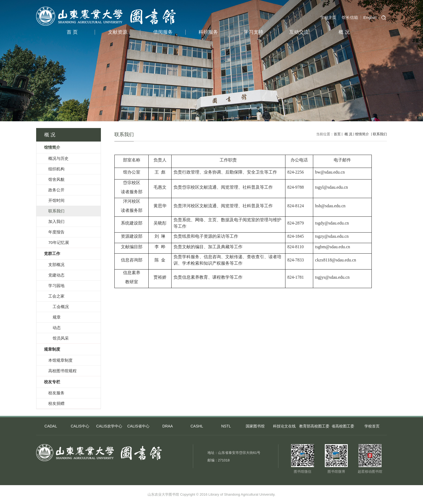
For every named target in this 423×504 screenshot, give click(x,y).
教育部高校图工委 (314, 426)
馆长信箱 (350, 17)
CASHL (197, 426)
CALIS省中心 (138, 426)
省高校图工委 (343, 426)
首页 (337, 134)
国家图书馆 (255, 426)
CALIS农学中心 (109, 426)
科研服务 (208, 32)
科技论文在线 (284, 426)
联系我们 (380, 134)
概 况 (344, 32)
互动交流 (299, 32)
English (370, 17)
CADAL (51, 426)
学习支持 (254, 32)
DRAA (168, 426)
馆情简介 (363, 134)
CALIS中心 (80, 426)
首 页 (72, 32)
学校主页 (328, 17)
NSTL (226, 426)
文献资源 (118, 32)
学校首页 (372, 426)
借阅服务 (163, 32)
